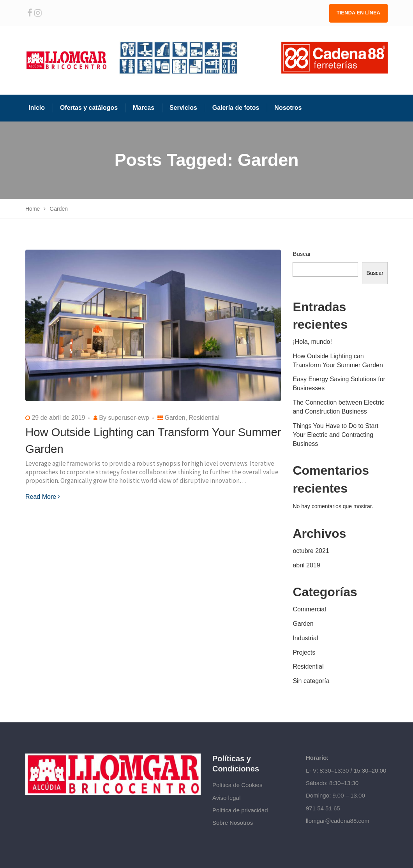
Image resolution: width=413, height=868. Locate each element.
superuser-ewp (129, 418)
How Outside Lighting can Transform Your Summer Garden (338, 361)
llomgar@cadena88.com (338, 821)
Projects (304, 652)
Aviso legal (226, 798)
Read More (43, 497)
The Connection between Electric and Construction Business (338, 407)
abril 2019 (306, 565)
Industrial (305, 638)
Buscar (302, 254)
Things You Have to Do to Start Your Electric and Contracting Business (335, 435)
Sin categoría (311, 681)
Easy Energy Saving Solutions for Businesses (339, 384)
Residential (204, 418)
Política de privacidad (240, 810)
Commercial (309, 609)
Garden (175, 418)
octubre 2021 (311, 551)
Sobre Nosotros (233, 823)
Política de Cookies (237, 785)
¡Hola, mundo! (312, 342)
